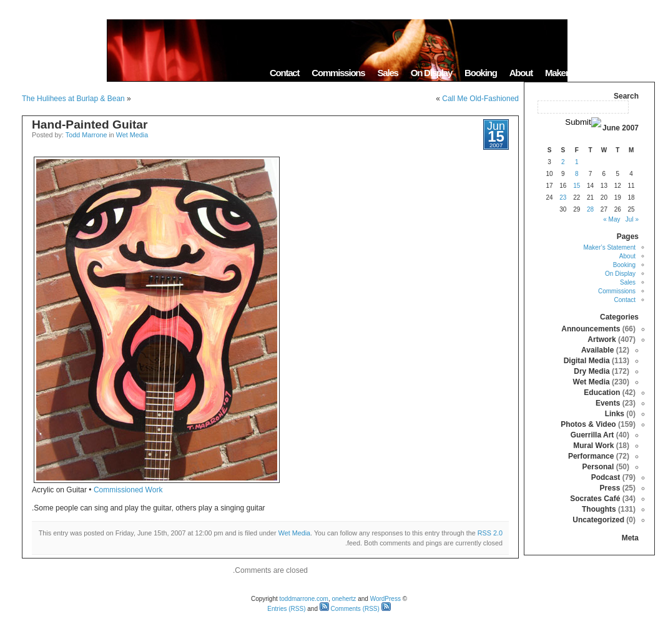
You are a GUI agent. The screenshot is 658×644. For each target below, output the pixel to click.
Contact (284, 73)
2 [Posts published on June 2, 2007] (563, 162)
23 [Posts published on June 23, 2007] (563, 198)
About (521, 73)
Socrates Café (595, 499)
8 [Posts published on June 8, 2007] (577, 174)
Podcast (606, 477)
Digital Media (587, 361)
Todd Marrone (86, 135)
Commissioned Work (128, 490)
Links (615, 414)
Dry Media (592, 371)
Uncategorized (598, 520)
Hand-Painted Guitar (90, 124)
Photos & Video (588, 424)
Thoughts (599, 509)
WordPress (385, 599)
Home (639, 73)
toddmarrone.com (304, 599)
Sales (387, 73)
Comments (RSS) (350, 609)
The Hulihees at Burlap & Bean (73, 99)
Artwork (602, 339)
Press (610, 488)
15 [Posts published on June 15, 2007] (577, 186)
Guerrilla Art (592, 435)
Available (597, 350)
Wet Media (132, 135)
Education (602, 393)
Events (608, 403)
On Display (431, 73)
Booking (481, 73)
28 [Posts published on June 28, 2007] (590, 209)
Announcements (591, 329)
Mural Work (593, 446)
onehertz (344, 599)
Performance (591, 456)
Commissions (338, 73)
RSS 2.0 (490, 533)
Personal (598, 467)
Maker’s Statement (580, 73)
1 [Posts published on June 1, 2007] (577, 162)
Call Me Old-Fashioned (480, 99)
